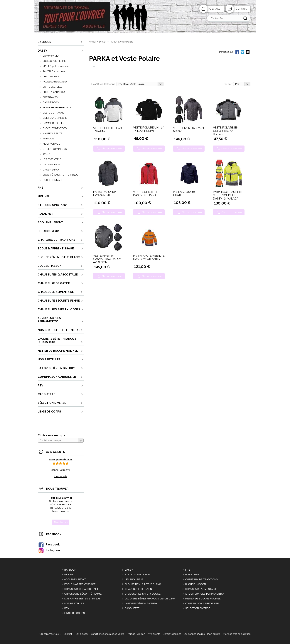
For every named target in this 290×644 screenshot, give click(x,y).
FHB (188, 570)
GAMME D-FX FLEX (53, 123)
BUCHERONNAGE (53, 180)
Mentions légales (172, 634)
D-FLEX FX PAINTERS (55, 149)
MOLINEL (70, 575)
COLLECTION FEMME (54, 61)
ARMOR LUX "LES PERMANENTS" (204, 594)
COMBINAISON (51, 97)
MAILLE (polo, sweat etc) (56, 66)
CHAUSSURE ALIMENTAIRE (201, 589)
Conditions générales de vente (107, 634)
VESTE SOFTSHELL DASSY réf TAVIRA (145, 194)
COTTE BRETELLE (53, 87)
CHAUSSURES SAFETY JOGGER (144, 594)
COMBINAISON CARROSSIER (202, 603)
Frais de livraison (136, 634)
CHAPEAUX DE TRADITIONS (202, 579)
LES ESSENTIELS (52, 159)
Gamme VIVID (51, 56)
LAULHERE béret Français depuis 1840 (150, 599)
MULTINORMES (51, 144)
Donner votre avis (61, 470)
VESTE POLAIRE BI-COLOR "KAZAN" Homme (225, 131)
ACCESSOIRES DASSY (55, 82)
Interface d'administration (237, 634)
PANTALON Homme (54, 71)
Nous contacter (61, 511)
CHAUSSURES (51, 76)
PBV (67, 608)
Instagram (49, 550)
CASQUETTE (132, 608)
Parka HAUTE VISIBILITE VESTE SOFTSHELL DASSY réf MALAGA (228, 195)
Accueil (93, 42)
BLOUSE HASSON (196, 584)
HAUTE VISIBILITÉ (53, 133)
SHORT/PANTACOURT (55, 92)
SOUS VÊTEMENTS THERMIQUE (60, 175)
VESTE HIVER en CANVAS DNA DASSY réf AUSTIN (107, 259)
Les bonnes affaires (194, 634)
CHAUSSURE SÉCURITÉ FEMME (83, 594)
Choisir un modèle (112, 149)
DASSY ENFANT (52, 170)
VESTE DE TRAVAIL (53, 113)
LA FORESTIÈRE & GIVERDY (141, 603)
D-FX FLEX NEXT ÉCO (55, 128)
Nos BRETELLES (74, 603)
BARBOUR (70, 570)
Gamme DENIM (51, 164)
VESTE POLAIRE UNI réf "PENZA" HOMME (148, 129)
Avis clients (154, 634)
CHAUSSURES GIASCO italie (82, 589)
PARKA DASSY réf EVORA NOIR (104, 194)
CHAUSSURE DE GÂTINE (139, 589)
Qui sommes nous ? (50, 634)
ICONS (46, 154)
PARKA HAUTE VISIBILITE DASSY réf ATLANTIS (149, 257)
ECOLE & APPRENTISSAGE (80, 584)
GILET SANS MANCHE (55, 118)
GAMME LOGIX (51, 102)
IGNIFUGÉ (48, 139)
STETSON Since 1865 (138, 575)
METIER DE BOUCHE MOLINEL (203, 599)
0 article (215, 9)
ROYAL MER (192, 575)
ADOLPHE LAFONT (75, 579)
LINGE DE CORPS (75, 613)
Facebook (49, 544)
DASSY (129, 570)
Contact (241, 9)
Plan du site (214, 634)
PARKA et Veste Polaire (57, 108)
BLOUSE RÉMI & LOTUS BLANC (143, 584)
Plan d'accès (81, 634)
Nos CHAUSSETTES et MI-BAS (82, 599)
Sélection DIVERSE (198, 608)
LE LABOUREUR (134, 579)
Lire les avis (61, 476)
